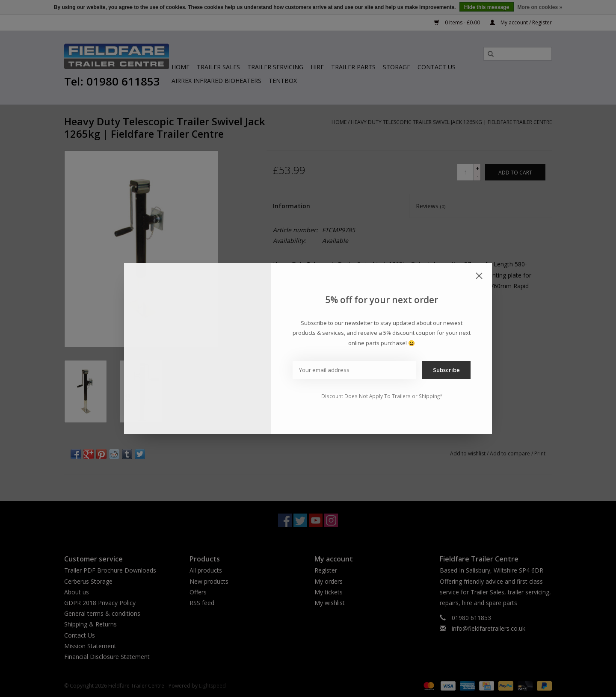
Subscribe (446, 370)
